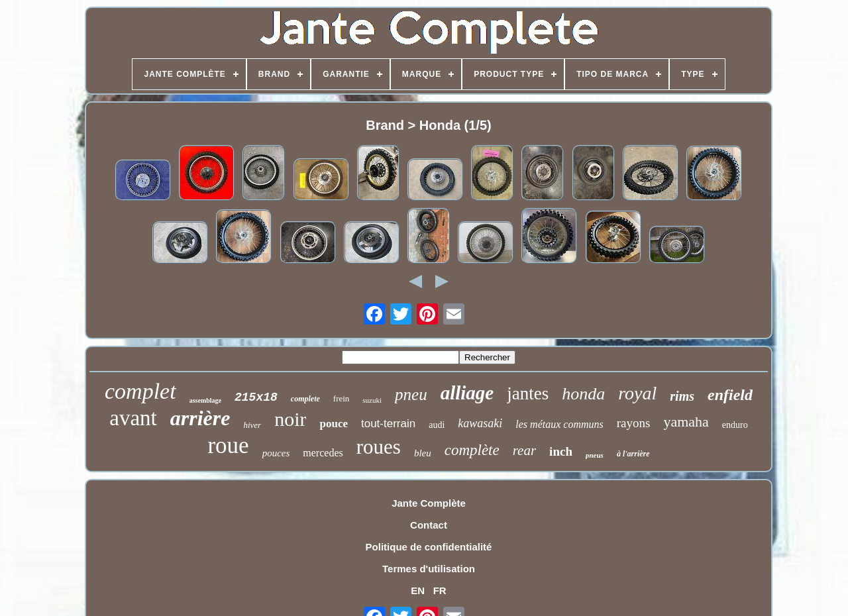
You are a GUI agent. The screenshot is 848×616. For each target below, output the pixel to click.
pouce (334, 424)
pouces (276, 453)
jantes (528, 393)
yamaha (686, 422)
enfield (730, 395)
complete (305, 399)
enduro (735, 425)
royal (637, 393)
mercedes (323, 453)
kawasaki (480, 423)
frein (342, 398)
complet (140, 391)
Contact (429, 525)
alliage (467, 393)
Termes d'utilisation (429, 569)
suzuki (372, 400)
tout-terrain (388, 424)
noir (290, 419)
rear (524, 450)
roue (228, 445)
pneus (595, 455)
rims (682, 396)
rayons (634, 423)
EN (418, 590)
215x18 (256, 397)
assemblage (205, 400)
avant (133, 418)
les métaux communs (559, 424)
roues (379, 447)
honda (583, 394)
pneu (411, 394)
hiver (252, 425)
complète (472, 450)
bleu (423, 453)
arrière (200, 418)
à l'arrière (633, 454)
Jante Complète (429, 503)
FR (440, 590)
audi (437, 425)
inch (561, 451)
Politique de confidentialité (429, 547)
